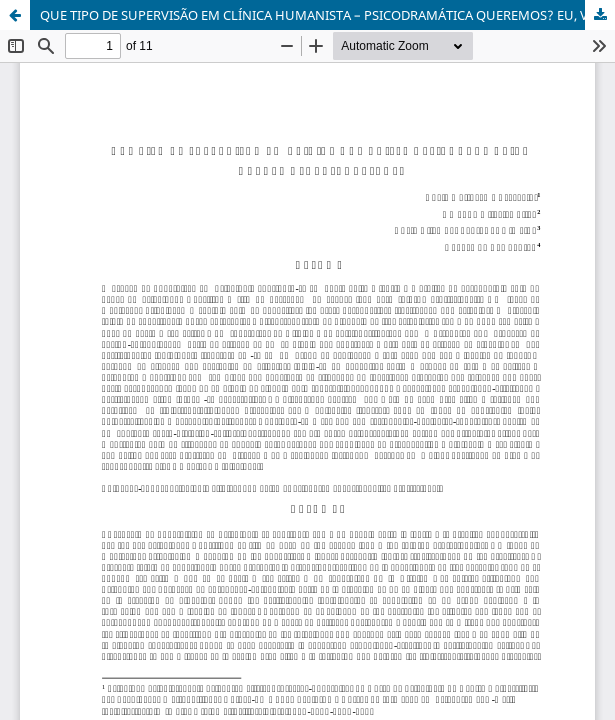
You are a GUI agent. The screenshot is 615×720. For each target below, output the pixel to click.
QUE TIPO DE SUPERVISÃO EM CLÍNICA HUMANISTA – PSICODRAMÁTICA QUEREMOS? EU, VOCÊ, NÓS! (327, 15)
